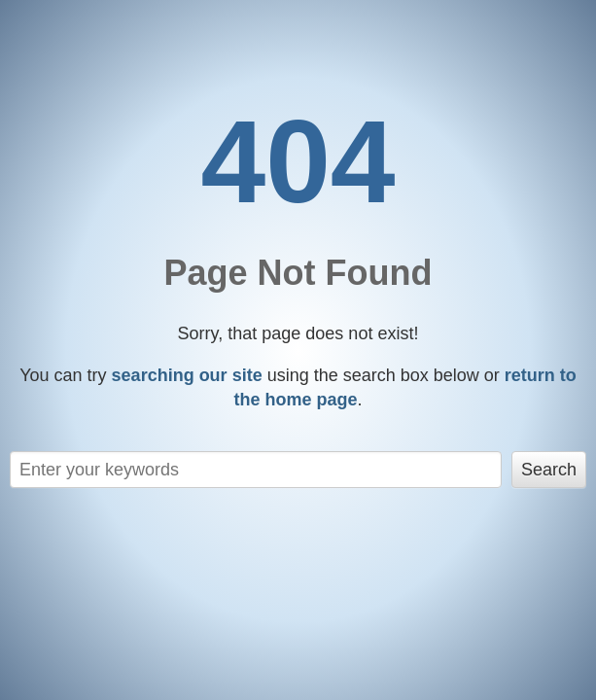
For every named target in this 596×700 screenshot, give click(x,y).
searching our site (187, 375)
